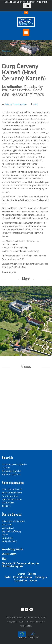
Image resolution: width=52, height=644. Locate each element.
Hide (27, 6)
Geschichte (7, 525)
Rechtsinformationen (23, 577)
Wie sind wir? (8, 528)
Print (36, 104)
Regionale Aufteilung (11, 531)
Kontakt (33, 580)
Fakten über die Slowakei (13, 521)
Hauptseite (7, 51)
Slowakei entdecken (13, 483)
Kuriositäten (8, 538)
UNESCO (6, 468)
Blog (4, 558)
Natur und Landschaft (12, 489)
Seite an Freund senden (16, 104)
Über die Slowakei (12, 514)
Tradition (6, 506)
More (45, 2)
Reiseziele (7, 457)
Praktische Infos (9, 541)
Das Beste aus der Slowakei (14, 464)
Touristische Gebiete (11, 474)
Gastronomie (8, 503)
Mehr (26, 279)
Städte (5, 535)
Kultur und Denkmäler (12, 493)
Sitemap (21, 574)
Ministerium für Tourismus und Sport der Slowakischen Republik (21, 565)
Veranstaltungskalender (13, 549)
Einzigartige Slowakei (12, 471)
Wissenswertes (9, 554)
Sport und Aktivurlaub (12, 499)
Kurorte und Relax (10, 496)
